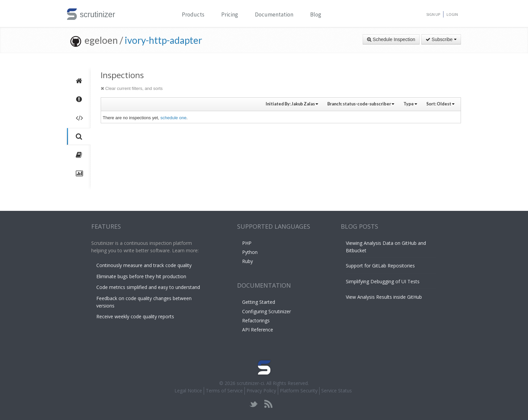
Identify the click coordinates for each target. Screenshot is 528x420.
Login (452, 14)
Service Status (337, 391)
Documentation (274, 14)
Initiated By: (292, 104)
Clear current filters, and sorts (132, 88)
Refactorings (256, 320)
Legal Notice (188, 391)
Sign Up (433, 14)
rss (268, 404)
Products (193, 14)
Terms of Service (224, 391)
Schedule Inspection (391, 39)
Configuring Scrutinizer (267, 311)
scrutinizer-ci (250, 383)
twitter (254, 404)
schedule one (173, 118)
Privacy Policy (261, 391)
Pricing (230, 14)
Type (410, 104)
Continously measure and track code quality (144, 265)
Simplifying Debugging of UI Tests (383, 281)
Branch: (361, 104)
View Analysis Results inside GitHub (384, 297)
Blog (316, 14)
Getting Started (259, 302)
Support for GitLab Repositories (380, 266)
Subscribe (441, 39)
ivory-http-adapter (163, 40)
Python (250, 252)
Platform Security (299, 391)
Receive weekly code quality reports (135, 316)
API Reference (258, 330)
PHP (247, 243)
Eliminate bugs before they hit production (141, 276)
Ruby (247, 261)
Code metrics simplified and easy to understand (148, 287)
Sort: (440, 104)
